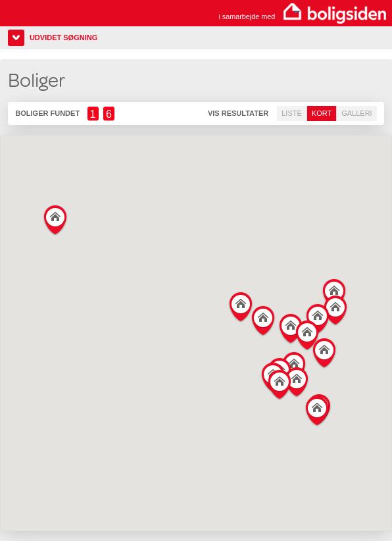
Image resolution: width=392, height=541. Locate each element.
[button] (325, 350)
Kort (322, 113)
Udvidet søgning (63, 38)
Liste (292, 113)
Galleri (356, 113)
